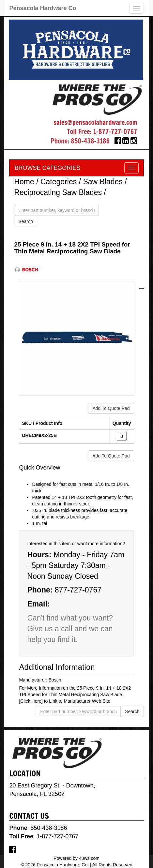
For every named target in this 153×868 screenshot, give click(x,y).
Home (24, 182)
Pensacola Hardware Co (43, 8)
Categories (59, 182)
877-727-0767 (78, 590)
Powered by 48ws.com (76, 858)
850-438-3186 (90, 141)
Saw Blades (103, 182)
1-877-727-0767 (115, 132)
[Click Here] (31, 701)
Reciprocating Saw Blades (58, 192)
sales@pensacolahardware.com (95, 122)
